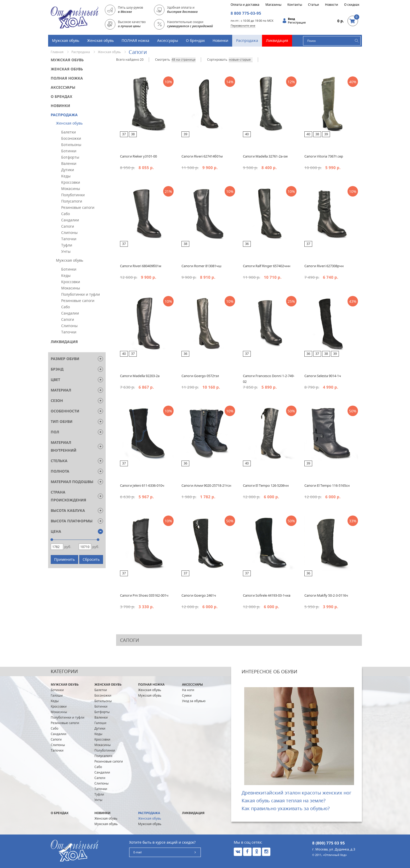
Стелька (59, 461)
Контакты (295, 5)
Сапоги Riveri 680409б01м (141, 266)
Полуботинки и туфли (81, 294)
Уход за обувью (194, 701)
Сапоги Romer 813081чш (201, 266)
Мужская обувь (66, 40)
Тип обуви (62, 421)
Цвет (55, 380)
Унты (66, 251)
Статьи (314, 5)
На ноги (188, 690)
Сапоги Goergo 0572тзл (200, 376)
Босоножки (71, 138)
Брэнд (57, 369)
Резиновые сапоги (78, 207)
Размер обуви (65, 359)
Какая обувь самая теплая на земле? (284, 800)
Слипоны (69, 233)
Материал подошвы (72, 482)
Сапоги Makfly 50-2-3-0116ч (326, 595)
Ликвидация (277, 40)
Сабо (66, 214)
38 (133, 134)
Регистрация (297, 23)
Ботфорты (70, 157)
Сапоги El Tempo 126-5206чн (266, 485)
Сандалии (70, 220)
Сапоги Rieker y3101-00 (138, 156)
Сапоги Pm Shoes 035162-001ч (144, 595)
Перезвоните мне (243, 26)
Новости (332, 5)
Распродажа (247, 40)
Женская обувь (100, 40)
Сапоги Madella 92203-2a (140, 376)
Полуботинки (73, 195)
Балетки (69, 132)
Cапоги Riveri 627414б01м (202, 156)
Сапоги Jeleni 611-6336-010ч (142, 485)
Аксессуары (168, 40)
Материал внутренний (64, 446)
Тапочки (69, 239)
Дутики (68, 170)
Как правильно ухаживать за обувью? (286, 808)
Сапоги (68, 226)
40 (247, 134)
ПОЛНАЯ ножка (135, 40)
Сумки (187, 695)
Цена (56, 531)
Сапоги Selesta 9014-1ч (323, 376)
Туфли (67, 245)
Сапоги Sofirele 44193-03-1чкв (267, 595)
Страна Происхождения (69, 496)
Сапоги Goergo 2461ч (199, 595)
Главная (57, 52)
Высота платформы (72, 521)
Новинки (220, 40)
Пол (55, 432)
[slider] (52, 540)
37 (124, 134)
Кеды (66, 176)
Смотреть (163, 60)
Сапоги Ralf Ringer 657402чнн (267, 266)
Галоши (57, 695)
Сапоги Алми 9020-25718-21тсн (206, 485)
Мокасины (71, 189)
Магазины (273, 5)
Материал (61, 390)
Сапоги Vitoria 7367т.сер (324, 156)
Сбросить (91, 559)
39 (185, 134)
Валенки (69, 163)
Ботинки (69, 151)
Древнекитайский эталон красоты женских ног (297, 793)
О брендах (195, 40)
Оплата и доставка (245, 5)
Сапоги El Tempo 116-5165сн (327, 485)
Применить (64, 559)
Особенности (65, 411)
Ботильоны (71, 145)
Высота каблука (68, 510)
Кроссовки (71, 182)
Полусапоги (72, 201)
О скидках (352, 5)
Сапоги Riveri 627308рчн (324, 266)
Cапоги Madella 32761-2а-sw (265, 156)
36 (247, 244)
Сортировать (217, 60)
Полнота (60, 471)
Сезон (57, 401)
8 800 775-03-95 (246, 13)
